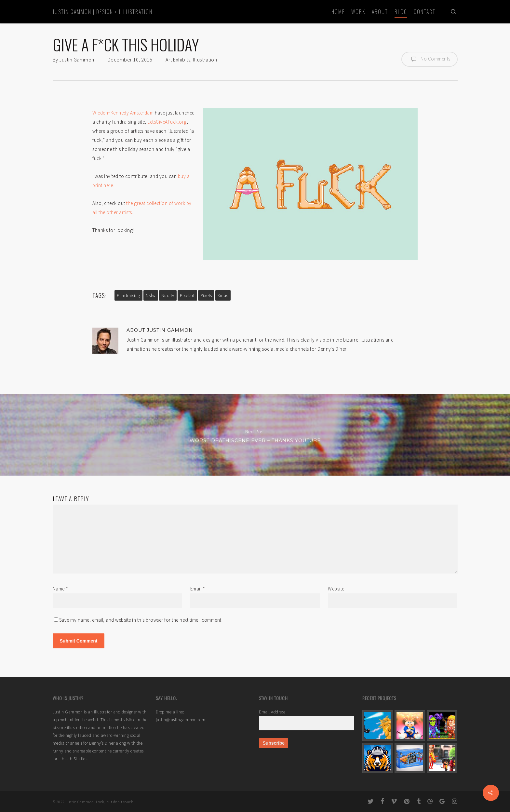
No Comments (429, 59)
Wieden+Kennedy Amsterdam (123, 113)
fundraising (128, 295)
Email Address (272, 712)
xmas (223, 295)
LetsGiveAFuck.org (167, 122)
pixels (206, 295)
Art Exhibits (178, 60)
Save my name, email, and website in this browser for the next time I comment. (141, 620)
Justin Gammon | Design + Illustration (103, 12)
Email (198, 589)
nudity (168, 295)
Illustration (205, 60)
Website (336, 589)
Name (60, 589)
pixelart (187, 295)
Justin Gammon (77, 60)
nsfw (151, 295)
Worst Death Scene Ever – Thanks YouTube (255, 435)
